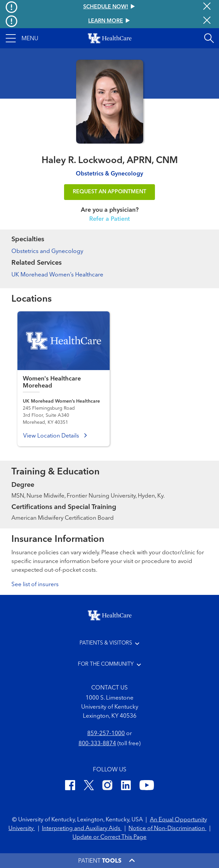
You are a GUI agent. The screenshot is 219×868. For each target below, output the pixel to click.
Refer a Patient (109, 219)
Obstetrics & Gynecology (109, 174)
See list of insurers (35, 585)
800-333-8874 (97, 744)
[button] (22, 38)
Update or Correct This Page (109, 837)
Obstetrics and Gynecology (47, 251)
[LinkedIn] (126, 786)
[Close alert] (207, 7)
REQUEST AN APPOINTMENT (109, 192)
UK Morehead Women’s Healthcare (57, 275)
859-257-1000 (106, 734)
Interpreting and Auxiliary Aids (82, 829)
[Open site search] (209, 38)
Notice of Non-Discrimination (167, 829)
